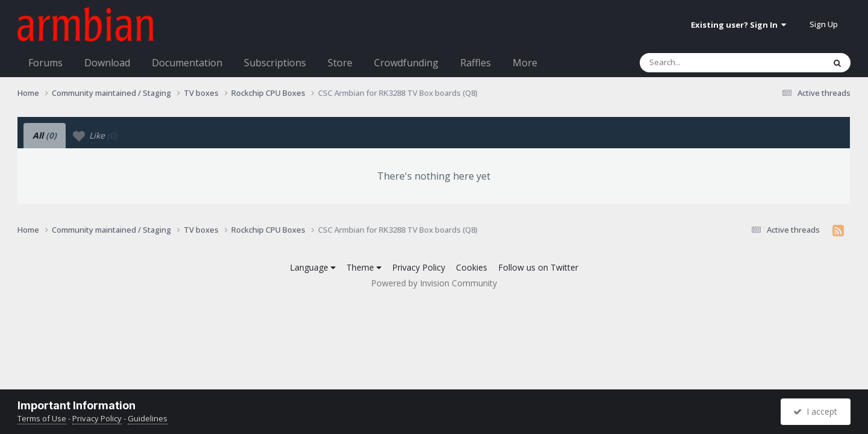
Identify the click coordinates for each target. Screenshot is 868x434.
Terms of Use (42, 418)
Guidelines (148, 418)
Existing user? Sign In (738, 25)
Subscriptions (275, 63)
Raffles (476, 63)
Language (313, 267)
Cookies (472, 267)
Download (107, 63)
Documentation (187, 63)
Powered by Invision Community (434, 283)
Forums (45, 63)
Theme (364, 267)
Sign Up (824, 24)
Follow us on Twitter (538, 267)
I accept (815, 411)
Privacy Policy (419, 267)
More (525, 63)
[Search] (701, 63)
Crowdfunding (406, 63)
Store (340, 63)
